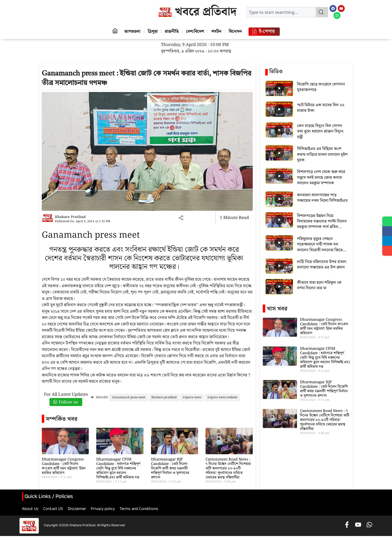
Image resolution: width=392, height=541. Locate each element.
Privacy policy (103, 509)
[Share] (387, 251)
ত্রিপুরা (152, 31)
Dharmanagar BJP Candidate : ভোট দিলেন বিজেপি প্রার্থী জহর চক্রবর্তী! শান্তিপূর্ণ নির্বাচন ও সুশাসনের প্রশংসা (170, 468)
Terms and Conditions (139, 509)
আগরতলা (131, 31)
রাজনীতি (171, 31)
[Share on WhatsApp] (387, 221)
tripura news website (222, 397)
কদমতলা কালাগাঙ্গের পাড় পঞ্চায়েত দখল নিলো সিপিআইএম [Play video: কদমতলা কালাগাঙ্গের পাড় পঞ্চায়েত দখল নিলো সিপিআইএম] (322, 198)
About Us (30, 509)
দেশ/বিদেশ (195, 31)
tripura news (192, 397)
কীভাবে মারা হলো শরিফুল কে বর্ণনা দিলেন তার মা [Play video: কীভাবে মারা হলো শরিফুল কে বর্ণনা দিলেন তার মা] (319, 286)
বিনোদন (237, 31)
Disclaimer (77, 509)
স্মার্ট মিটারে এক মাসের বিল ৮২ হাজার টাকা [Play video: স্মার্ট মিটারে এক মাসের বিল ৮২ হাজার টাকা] (321, 108)
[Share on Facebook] (387, 231)
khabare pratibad (164, 397)
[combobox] (281, 12)
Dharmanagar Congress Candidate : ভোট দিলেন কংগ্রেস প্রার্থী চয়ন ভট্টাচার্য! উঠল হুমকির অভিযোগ (64, 466)
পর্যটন (217, 31)
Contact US (53, 509)
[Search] (322, 12)
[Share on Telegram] (387, 241)
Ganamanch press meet (129, 397)
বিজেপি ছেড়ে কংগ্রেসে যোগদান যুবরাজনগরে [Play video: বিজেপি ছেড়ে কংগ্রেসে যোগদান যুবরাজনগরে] (321, 87)
